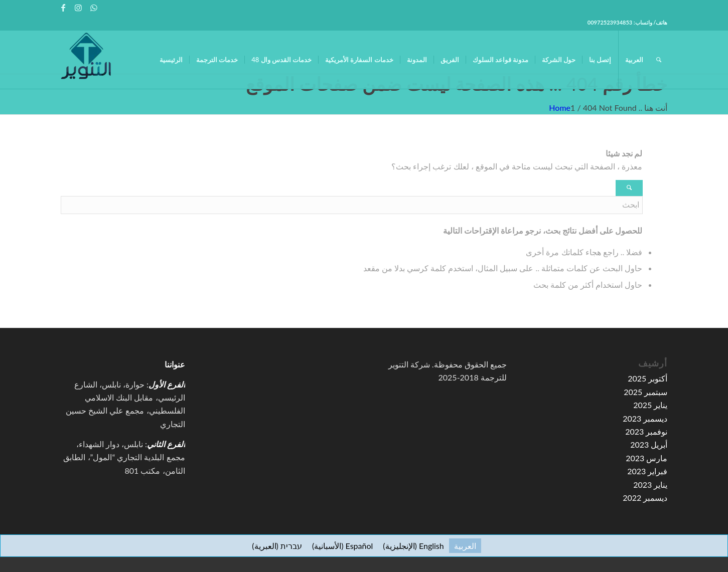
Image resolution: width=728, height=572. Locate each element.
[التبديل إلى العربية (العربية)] (465, 546)
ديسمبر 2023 (645, 418)
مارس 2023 (646, 458)
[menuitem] (171, 60)
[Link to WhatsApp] (94, 8)
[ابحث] (659, 60)
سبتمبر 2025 (645, 392)
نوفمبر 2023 (646, 431)
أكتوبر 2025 (647, 378)
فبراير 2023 (647, 471)
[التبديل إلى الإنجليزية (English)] (413, 546)
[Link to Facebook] (63, 8)
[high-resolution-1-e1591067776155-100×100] (86, 60)
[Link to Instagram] (79, 8)
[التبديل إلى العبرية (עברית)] (277, 546)
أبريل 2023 (649, 444)
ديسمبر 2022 (645, 498)
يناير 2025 (650, 405)
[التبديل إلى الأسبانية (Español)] (342, 546)
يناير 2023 (650, 485)
